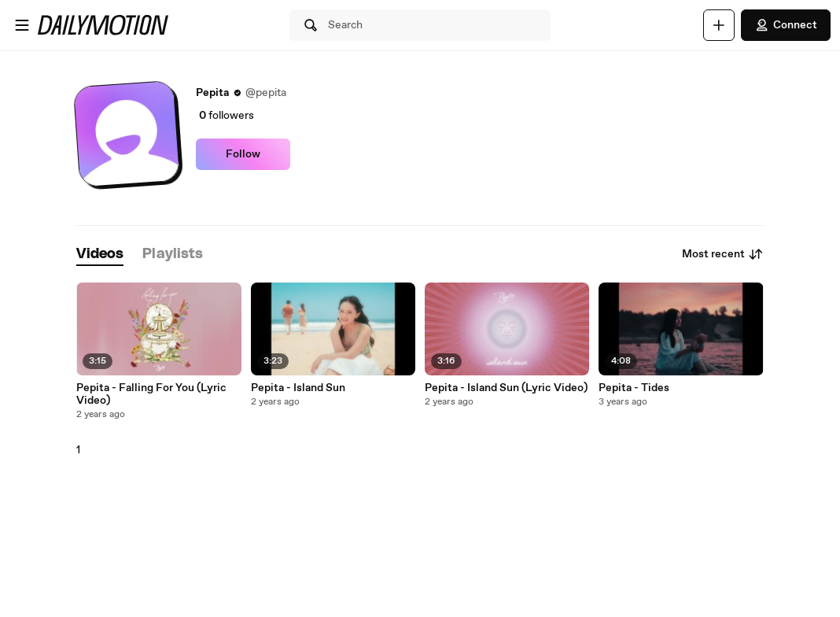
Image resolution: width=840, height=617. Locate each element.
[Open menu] (22, 25)
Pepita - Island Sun (298, 388)
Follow (243, 154)
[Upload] (719, 25)
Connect (786, 25)
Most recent (723, 254)
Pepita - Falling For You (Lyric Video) (151, 394)
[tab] (100, 255)
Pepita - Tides (634, 388)
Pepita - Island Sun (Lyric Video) (506, 388)
